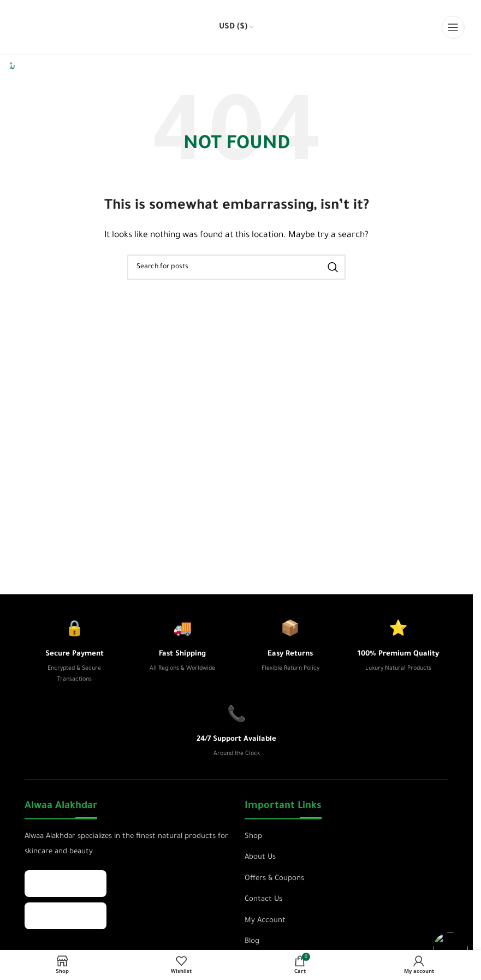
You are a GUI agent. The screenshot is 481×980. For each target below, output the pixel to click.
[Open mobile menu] (453, 27)
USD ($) (233, 27)
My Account (265, 921)
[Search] (236, 267)
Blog (252, 941)
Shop (253, 837)
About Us (260, 857)
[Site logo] (33, 28)
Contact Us (263, 899)
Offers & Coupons (274, 879)
